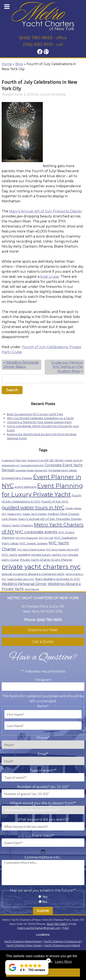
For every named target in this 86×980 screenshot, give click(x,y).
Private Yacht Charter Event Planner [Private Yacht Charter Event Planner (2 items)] (46, 560)
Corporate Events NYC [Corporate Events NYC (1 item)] (32, 465)
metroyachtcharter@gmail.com (39, 928)
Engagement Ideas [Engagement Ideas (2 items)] (63, 470)
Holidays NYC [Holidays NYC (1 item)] (14, 514)
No (45, 902)
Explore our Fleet (43, 630)
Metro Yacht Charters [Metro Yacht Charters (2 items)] (17, 525)
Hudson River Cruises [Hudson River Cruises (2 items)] (63, 514)
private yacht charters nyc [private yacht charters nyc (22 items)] (41, 567)
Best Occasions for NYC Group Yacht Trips (35, 414)
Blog (19, 64)
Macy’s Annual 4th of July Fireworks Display (46, 211)
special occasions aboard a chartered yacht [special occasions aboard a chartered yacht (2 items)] (33, 574)
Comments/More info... (43, 857)
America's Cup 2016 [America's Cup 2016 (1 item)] (38, 460)
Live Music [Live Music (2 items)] (9, 519)
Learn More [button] (63, 962)
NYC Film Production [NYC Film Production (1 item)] (27, 538)
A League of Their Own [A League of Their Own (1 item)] (14, 460)
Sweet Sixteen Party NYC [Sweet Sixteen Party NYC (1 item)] (21, 579)
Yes (45, 897)
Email (43, 754)
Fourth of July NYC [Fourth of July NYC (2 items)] (55, 501)
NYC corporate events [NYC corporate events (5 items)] (36, 532)
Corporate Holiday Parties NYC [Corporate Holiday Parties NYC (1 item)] (31, 471)
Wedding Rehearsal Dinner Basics (21, 365)
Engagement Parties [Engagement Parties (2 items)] (17, 478)
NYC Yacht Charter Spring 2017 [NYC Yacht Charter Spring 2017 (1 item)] (62, 550)
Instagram (43, 680)
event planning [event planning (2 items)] (25, 487)
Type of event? (43, 770)
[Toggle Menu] (7, 6)
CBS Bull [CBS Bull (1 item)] (59, 460)
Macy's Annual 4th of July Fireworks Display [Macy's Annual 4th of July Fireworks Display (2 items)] (50, 519)
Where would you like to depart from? (43, 803)
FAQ (66, 928)
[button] (27, 967)
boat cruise (50, 277)
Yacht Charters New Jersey (24, 945)
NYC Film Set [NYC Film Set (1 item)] (46, 538)
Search (12, 390)
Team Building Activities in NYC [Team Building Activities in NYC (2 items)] (58, 579)
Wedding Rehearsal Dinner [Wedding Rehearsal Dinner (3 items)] (24, 584)
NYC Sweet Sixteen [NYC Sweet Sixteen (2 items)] (34, 543)
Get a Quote (43, 642)
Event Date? (43, 836)
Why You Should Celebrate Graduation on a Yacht (40, 418)
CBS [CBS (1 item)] (51, 460)
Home (7, 64)
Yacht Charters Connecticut (62, 941)
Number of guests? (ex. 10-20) (43, 787)
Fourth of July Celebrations (45, 347)
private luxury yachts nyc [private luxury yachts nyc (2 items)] (49, 555)
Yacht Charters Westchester (23, 941)
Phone (43, 738)
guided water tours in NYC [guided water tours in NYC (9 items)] (33, 507)
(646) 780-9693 (36, 38)
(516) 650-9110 (38, 44)
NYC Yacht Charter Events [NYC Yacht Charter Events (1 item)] (31, 550)
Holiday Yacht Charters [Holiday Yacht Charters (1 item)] (35, 514)
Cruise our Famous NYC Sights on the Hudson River (67, 367)
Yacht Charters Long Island (62, 945)
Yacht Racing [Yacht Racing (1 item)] (32, 589)
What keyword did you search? (43, 819)
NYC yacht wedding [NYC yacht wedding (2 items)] (16, 555)
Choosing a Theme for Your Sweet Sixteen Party (39, 422)
